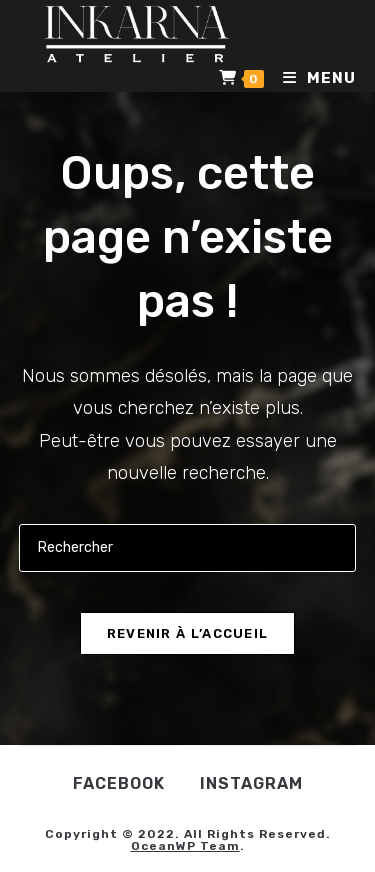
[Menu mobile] (312, 78)
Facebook (119, 783)
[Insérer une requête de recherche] (188, 547)
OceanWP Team (185, 846)
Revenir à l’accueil (188, 633)
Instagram (251, 783)
